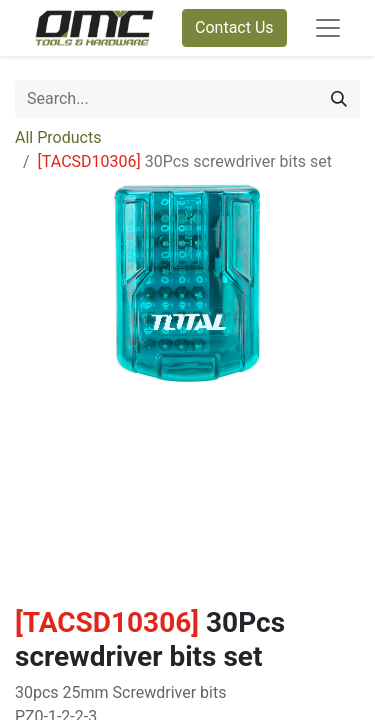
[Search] (339, 99)
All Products (58, 137)
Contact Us (234, 27)
